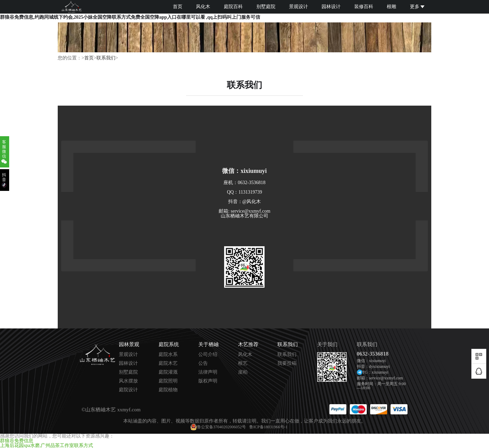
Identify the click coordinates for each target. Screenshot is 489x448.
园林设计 (331, 7)
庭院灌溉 (168, 372)
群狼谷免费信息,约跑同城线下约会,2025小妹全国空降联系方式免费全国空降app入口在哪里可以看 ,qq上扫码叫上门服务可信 (130, 17)
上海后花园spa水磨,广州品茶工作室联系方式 (47, 445)
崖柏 (243, 372)
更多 (417, 7)
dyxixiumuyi (379, 366)
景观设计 (298, 7)
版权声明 (208, 381)
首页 (178, 7)
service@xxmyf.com (386, 378)
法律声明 (208, 372)
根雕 (392, 7)
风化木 (203, 7)
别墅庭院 (266, 7)
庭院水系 (168, 355)
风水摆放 (128, 381)
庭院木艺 (168, 363)
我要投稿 (287, 363)
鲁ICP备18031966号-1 (268, 427)
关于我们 (327, 345)
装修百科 (364, 7)
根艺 (243, 363)
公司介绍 (208, 355)
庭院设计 (128, 390)
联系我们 (106, 58)
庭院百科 (233, 7)
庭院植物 (168, 390)
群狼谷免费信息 (17, 441)
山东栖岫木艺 (101, 410)
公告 (203, 363)
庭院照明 (168, 381)
